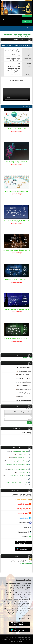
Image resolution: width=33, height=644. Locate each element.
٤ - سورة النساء (24, 472)
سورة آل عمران (24, 454)
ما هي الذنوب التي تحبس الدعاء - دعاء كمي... (16, 482)
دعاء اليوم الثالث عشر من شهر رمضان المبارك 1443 (17, 309)
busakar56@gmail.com (24, 499)
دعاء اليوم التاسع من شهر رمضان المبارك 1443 (16, 280)
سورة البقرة (25, 479)
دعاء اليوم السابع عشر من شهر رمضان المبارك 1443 (18, 35)
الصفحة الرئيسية (27, 34)
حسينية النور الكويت (23, 504)
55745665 (25, 537)
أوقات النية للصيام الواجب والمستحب (16, 129)
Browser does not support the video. (16, 95)
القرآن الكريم (27, 433)
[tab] (16, 39)
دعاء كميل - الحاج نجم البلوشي (20, 451)
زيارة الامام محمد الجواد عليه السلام (19, 461)
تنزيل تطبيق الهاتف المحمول (22, 495)
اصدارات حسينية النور (23, 509)
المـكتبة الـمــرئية (18, 34)
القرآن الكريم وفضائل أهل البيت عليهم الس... (17, 464)
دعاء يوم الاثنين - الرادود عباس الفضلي (18, 476)
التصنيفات (28, 409)
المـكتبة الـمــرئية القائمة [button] (18, 39)
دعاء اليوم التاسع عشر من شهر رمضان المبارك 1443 (17, 250)
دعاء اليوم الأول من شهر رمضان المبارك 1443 (16, 221)
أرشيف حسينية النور (23, 513)
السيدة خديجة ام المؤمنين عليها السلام (17, 162)
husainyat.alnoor (24, 523)
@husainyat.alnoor (25, 532)
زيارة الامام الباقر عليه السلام (21, 458)
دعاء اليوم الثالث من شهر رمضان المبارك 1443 (16, 338)
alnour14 (28, 527)
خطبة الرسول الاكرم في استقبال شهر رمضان (16, 191)
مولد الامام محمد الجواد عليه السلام (19, 469)
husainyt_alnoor (24, 518)
